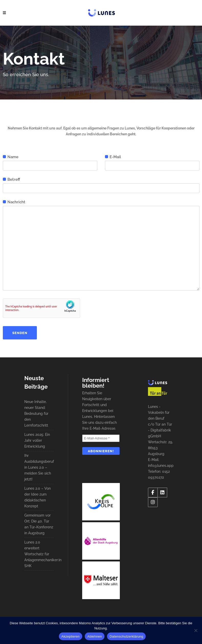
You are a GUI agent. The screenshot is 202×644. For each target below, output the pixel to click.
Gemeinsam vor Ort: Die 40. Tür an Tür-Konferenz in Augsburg (39, 524)
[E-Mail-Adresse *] (101, 438)
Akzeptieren (71, 636)
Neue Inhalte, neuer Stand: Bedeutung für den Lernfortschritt (36, 414)
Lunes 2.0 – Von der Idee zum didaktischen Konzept (38, 497)
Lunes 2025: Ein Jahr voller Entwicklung (37, 440)
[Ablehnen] (196, 630)
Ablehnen (95, 636)
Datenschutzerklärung (126, 636)
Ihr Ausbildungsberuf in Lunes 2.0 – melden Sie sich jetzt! (39, 467)
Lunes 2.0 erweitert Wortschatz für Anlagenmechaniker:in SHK (39, 554)
